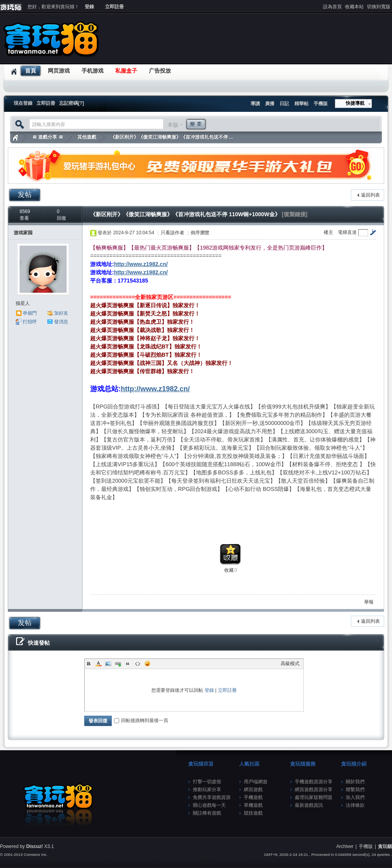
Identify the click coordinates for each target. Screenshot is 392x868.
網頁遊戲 (253, 790)
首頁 (31, 71)
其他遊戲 (87, 137)
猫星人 (23, 303)
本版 (173, 125)
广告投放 (160, 71)
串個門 (30, 313)
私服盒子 (126, 71)
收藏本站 (354, 7)
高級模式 (290, 664)
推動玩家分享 (207, 790)
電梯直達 (347, 232)
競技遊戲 (253, 813)
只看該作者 (172, 233)
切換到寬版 (379, 7)
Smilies (147, 664)
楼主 (328, 232)
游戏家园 (23, 233)
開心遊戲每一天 (209, 805)
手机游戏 (93, 71)
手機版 (321, 104)
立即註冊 (114, 7)
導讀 (255, 104)
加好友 (61, 313)
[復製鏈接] (295, 214)
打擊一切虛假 (207, 782)
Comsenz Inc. (35, 854)
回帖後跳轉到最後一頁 (141, 720)
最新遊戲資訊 (309, 805)
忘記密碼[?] (72, 103)
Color (98, 664)
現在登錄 (23, 103)
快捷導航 (355, 103)
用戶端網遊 (256, 782)
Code (138, 664)
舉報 (369, 602)
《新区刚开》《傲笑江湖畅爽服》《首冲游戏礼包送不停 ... (171, 137)
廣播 (270, 104)
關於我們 (355, 782)
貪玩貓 (15, 137)
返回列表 (370, 195)
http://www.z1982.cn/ (141, 264)
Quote (128, 664)
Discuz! (35, 846)
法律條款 (355, 805)
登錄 (89, 7)
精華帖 (301, 104)
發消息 (61, 322)
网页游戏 (59, 71)
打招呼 (30, 322)
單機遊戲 (253, 805)
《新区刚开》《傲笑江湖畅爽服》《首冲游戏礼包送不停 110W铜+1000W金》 (185, 214)
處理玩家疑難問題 (314, 797)
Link (118, 664)
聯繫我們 (355, 790)
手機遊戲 (253, 797)
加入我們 (355, 797)
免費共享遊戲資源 (212, 797)
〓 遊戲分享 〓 (48, 137)
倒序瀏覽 (200, 233)
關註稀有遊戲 (207, 813)
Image (108, 664)
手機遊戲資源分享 (314, 782)
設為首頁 (332, 7)
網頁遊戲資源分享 (314, 790)
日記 (284, 104)
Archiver (345, 846)
